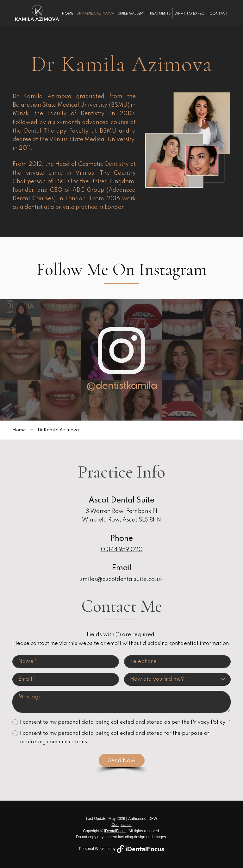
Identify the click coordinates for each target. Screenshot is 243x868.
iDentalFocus (115, 831)
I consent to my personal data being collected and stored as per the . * (125, 722)
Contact (219, 14)
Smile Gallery (131, 14)
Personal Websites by (121, 849)
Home (68, 14)
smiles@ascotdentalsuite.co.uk (121, 579)
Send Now (122, 761)
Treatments (159, 14)
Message (121, 702)
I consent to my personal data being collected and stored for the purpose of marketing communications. (115, 738)
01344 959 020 (122, 550)
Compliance (121, 825)
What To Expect (190, 14)
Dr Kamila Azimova (95, 14)
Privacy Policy (208, 722)
